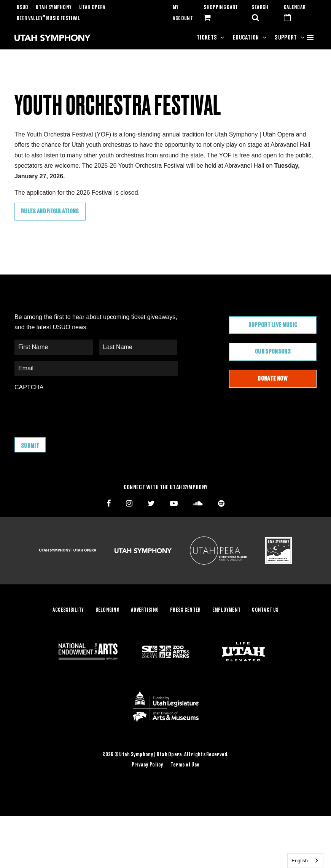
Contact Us (265, 610)
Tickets (207, 38)
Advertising (145, 610)
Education (246, 38)
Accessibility (68, 610)
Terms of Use (185, 765)
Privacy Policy (148, 765)
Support (286, 38)
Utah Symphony (54, 8)
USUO (22, 8)
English (300, 861)
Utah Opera (92, 8)
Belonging (108, 610)
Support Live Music (273, 325)
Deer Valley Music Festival (49, 19)
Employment (227, 610)
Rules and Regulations (50, 211)
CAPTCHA (29, 387)
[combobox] (305, 861)
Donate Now (273, 379)
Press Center (185, 610)
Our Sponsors (273, 352)
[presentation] (72, 410)
